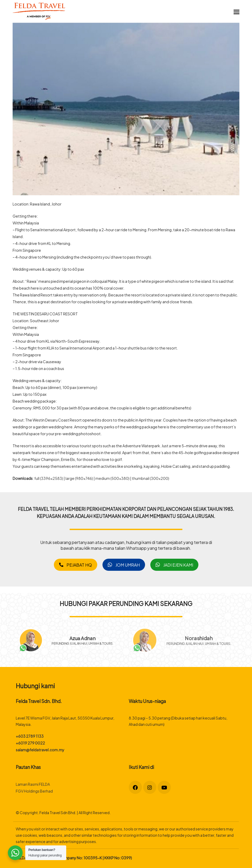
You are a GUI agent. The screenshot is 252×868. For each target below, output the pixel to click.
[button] (236, 11)
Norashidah (198, 638)
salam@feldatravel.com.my (40, 750)
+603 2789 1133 (30, 736)
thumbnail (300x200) (151, 478)
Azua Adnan (85, 637)
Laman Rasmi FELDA (33, 784)
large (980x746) (79, 478)
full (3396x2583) (49, 478)
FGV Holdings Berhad (34, 791)
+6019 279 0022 (30, 743)
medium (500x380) (112, 478)
